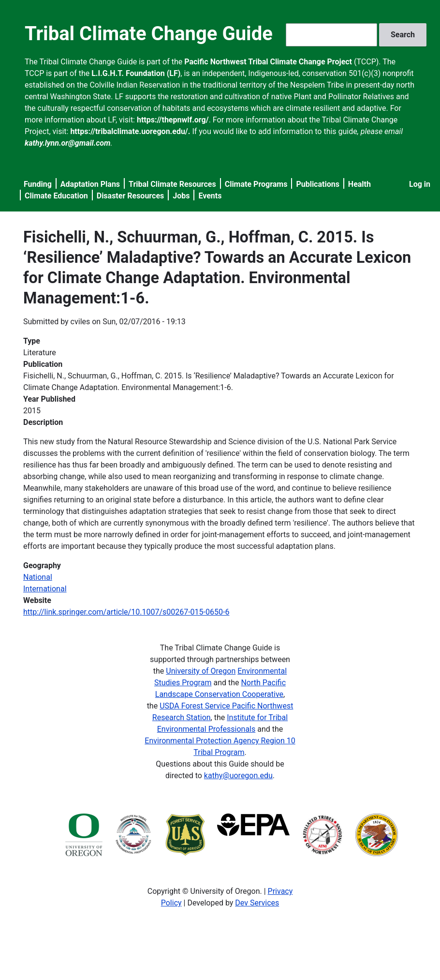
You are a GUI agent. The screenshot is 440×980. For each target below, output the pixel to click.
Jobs (181, 196)
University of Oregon (201, 671)
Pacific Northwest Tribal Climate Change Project (268, 62)
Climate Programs (256, 184)
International (45, 589)
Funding (38, 184)
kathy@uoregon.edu (238, 776)
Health (359, 184)
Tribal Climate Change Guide (149, 34)
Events (210, 196)
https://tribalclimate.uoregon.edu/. (130, 131)
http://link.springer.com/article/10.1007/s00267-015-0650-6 (126, 612)
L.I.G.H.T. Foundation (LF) (136, 73)
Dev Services (257, 903)
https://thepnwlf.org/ (173, 120)
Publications (318, 184)
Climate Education (56, 196)
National (38, 577)
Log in (420, 184)
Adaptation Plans (90, 184)
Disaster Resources (131, 196)
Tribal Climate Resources (172, 184)
